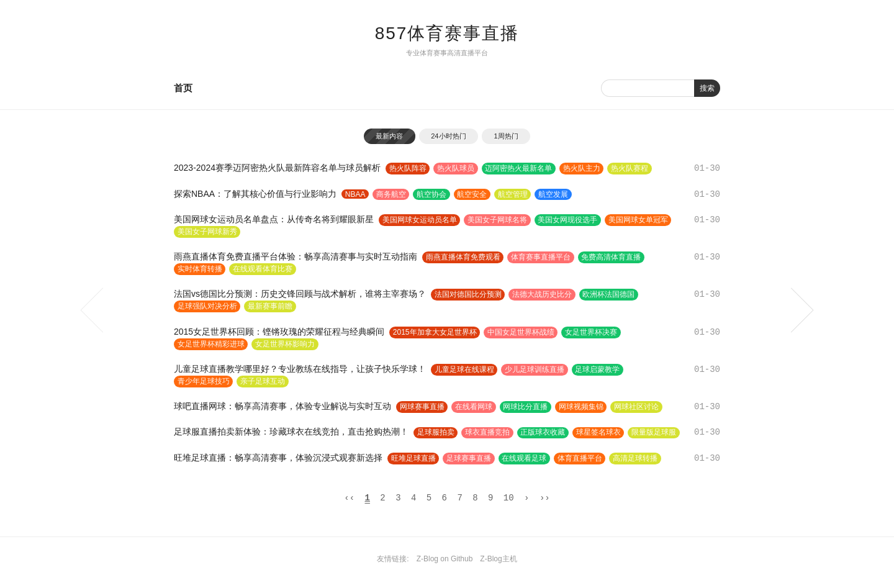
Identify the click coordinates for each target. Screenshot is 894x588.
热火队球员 (456, 168)
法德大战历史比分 (543, 295)
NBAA (355, 194)
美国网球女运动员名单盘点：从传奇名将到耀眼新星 (274, 219)
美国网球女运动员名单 (420, 220)
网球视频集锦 (582, 407)
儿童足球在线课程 (464, 370)
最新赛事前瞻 (271, 307)
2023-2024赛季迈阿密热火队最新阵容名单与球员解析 (277, 168)
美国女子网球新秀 (207, 232)
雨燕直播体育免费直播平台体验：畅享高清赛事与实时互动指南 (296, 256)
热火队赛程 (631, 168)
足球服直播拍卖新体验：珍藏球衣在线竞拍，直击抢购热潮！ (291, 432)
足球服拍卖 (436, 433)
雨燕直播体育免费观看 (463, 257)
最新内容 (389, 136)
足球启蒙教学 (598, 370)
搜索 (707, 88)
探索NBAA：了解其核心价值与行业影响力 (255, 194)
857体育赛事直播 (447, 33)
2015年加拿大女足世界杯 (435, 332)
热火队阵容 (408, 168)
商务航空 (392, 194)
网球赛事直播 (422, 407)
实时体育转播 (200, 269)
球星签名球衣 (600, 433)
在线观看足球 (525, 459)
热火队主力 (583, 168)
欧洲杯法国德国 (610, 295)
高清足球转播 (637, 459)
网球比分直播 (526, 407)
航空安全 (474, 194)
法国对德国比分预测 (468, 295)
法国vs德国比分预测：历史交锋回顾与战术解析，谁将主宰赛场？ (300, 294)
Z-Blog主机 (498, 561)
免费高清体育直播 (612, 257)
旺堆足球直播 (413, 459)
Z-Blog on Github (445, 561)
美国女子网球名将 (498, 220)
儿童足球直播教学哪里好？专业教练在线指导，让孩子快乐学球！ (300, 369)
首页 (183, 88)
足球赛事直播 (469, 459)
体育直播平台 (581, 459)
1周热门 (507, 136)
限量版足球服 (656, 433)
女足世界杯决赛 (592, 332)
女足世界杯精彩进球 (211, 344)
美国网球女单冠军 (639, 220)
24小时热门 (448, 136)
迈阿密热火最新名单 (520, 168)
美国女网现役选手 (569, 220)
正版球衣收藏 (544, 433)
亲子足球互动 (263, 382)
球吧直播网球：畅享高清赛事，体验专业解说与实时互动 (282, 407)
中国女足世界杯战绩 (521, 332)
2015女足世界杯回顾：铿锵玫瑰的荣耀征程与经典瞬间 (279, 332)
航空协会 (433, 194)
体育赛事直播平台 (541, 257)
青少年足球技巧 (204, 382)
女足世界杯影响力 (286, 344)
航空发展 (556, 194)
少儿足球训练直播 (535, 370)
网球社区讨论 (638, 407)
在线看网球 (474, 407)
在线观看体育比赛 (263, 269)
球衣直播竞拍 (488, 433)
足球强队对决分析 (207, 307)
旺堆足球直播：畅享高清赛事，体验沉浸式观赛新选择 (278, 458)
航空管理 (515, 194)
